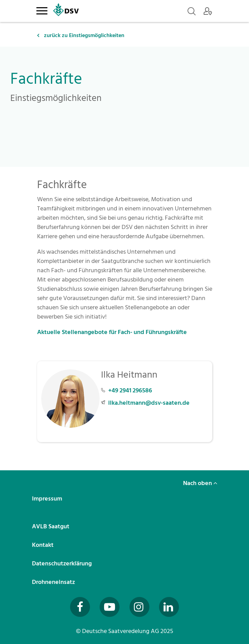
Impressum (48, 499)
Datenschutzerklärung (63, 563)
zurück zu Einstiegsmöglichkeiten (81, 35)
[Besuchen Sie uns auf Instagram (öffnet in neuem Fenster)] (139, 607)
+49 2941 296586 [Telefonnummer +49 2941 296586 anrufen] (130, 390)
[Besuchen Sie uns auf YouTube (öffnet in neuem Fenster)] (110, 607)
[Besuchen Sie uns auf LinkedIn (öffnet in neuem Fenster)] (169, 607)
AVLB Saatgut (51, 526)
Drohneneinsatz (54, 582)
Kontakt (43, 545)
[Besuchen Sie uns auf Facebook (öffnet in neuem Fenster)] (80, 607)
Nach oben (200, 483)
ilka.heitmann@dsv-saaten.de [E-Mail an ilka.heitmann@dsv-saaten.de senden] (149, 403)
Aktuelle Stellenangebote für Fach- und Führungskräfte (113, 332)
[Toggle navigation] (42, 10)
